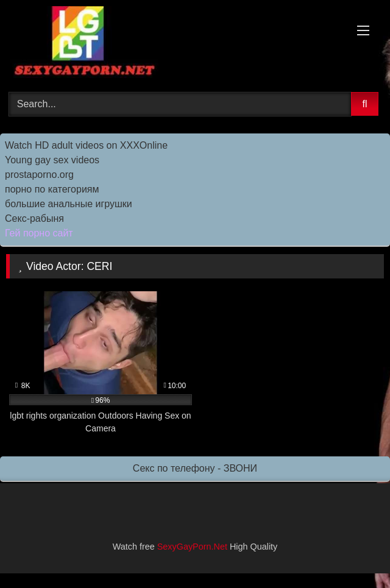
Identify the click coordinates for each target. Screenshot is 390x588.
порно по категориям (52, 189)
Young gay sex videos (52, 160)
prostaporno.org (39, 175)
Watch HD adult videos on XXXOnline (86, 145)
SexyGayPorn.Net (192, 547)
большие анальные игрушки (69, 204)
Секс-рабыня (34, 218)
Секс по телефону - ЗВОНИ (195, 468)
